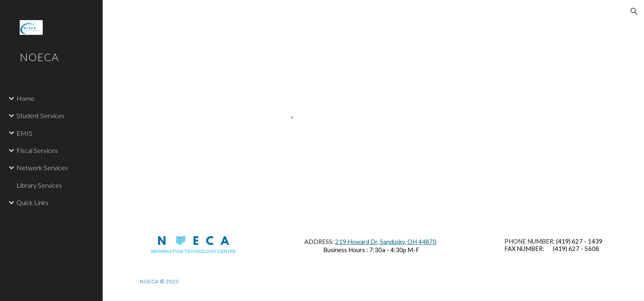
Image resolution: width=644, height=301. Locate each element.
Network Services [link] (42, 168)
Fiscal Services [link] (37, 150)
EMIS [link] (24, 133)
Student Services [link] (40, 115)
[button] (634, 11)
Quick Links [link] (32, 202)
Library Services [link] (39, 185)
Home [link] (25, 98)
